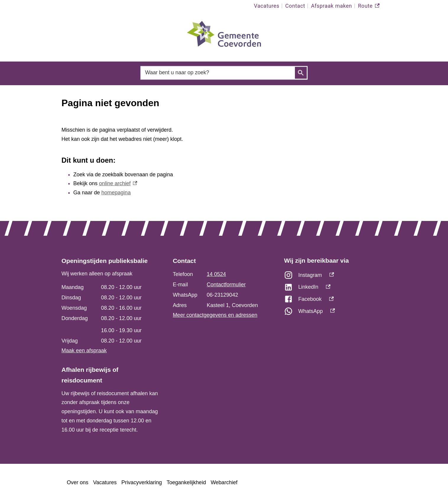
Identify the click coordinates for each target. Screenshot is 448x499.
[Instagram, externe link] (335, 277)
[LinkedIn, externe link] (335, 289)
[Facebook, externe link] (335, 301)
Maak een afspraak (84, 351)
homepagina (116, 193)
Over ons (78, 482)
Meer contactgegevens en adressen (215, 315)
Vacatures (267, 6)
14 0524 (216, 274)
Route (369, 6)
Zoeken (301, 73)
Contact (295, 6)
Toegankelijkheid (186, 482)
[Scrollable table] (110, 314)
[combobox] (224, 73)
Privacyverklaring (142, 482)
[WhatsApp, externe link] (335, 313)
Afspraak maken (331, 6)
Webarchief (224, 482)
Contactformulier (226, 285)
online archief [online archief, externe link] (118, 183)
